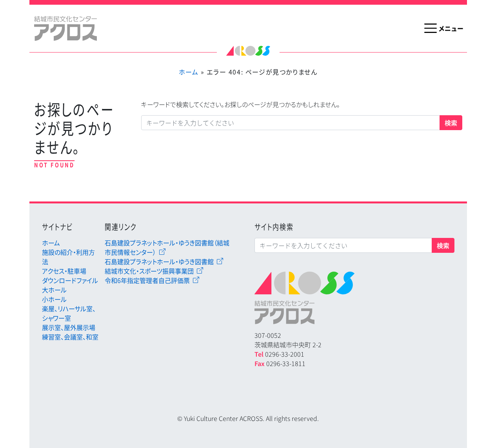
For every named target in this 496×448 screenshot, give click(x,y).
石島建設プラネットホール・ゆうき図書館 (159, 261)
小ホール (54, 299)
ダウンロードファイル (70, 280)
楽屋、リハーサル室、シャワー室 (69, 313)
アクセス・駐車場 (64, 271)
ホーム (189, 72)
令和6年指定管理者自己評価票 (147, 280)
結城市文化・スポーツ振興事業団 (149, 271)
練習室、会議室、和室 (70, 337)
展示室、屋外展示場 (69, 327)
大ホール (54, 290)
